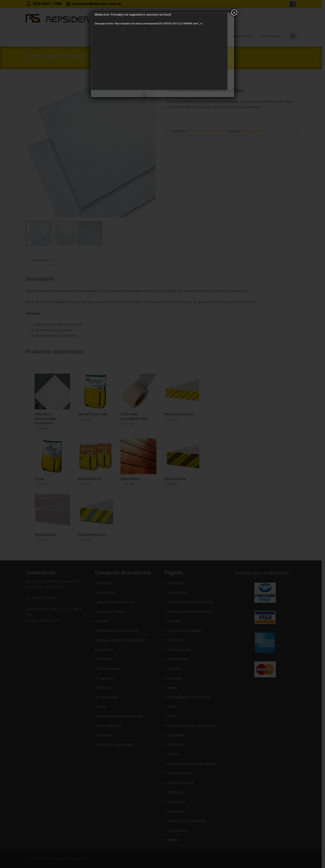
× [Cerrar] (234, 12)
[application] (159, 51)
